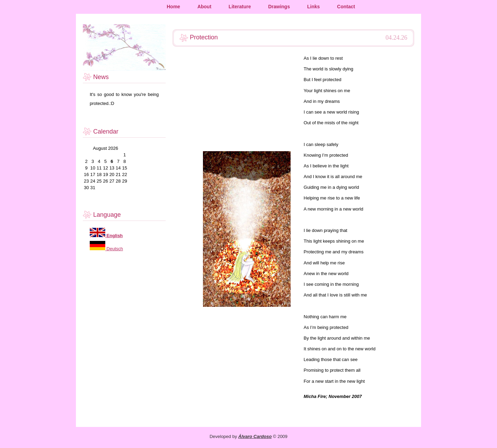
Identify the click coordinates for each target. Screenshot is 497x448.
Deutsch (114, 249)
